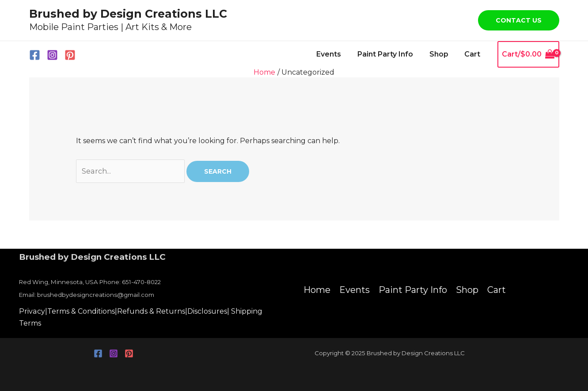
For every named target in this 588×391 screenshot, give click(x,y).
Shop (442, 54)
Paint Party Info (391, 54)
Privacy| (33, 311)
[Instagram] (52, 55)
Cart (474, 54)
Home (317, 290)
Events (336, 54)
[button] (519, 20)
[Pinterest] (70, 55)
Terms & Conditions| (82, 311)
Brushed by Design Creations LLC (128, 14)
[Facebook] (35, 55)
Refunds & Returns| (152, 311)
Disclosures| (208, 311)
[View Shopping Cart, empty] (528, 54)
